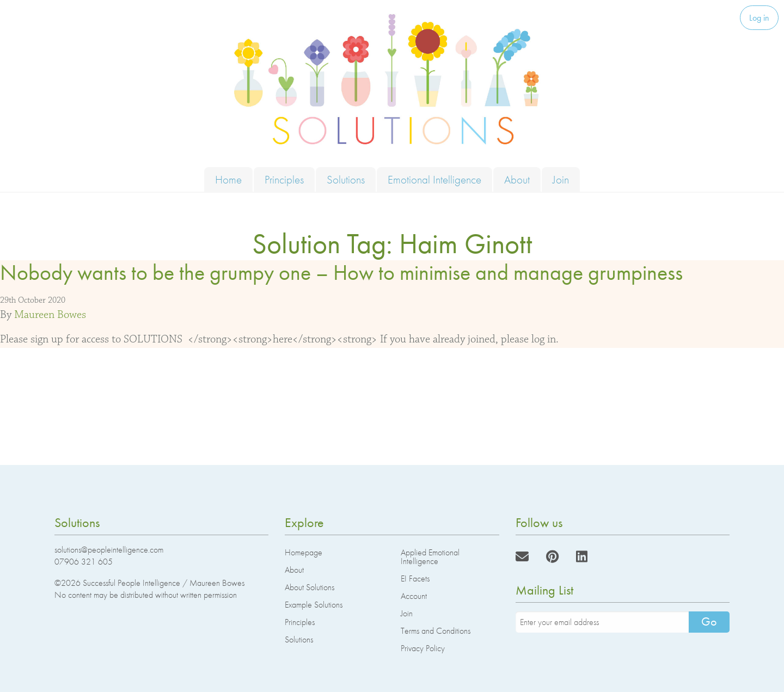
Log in (759, 18)
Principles (284, 179)
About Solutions (310, 587)
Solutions (346, 179)
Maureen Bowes (50, 315)
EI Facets (415, 578)
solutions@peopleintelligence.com (109, 550)
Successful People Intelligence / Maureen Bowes (164, 583)
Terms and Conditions (436, 631)
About (517, 179)
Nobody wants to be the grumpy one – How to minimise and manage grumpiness (341, 272)
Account (414, 596)
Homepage (304, 552)
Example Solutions (314, 605)
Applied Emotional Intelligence (430, 557)
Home (228, 179)
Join (561, 179)
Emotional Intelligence (434, 179)
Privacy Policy (423, 648)
